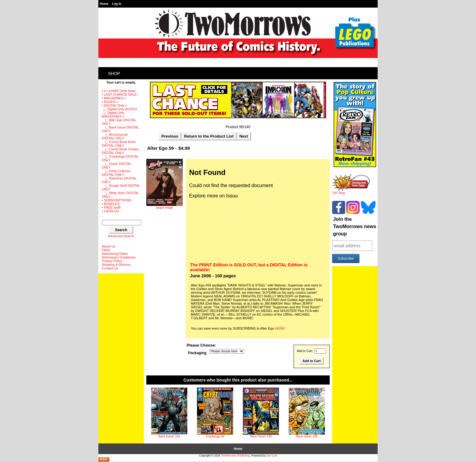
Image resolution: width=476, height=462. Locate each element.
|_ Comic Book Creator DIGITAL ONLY (120, 151)
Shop (114, 74)
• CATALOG (110, 211)
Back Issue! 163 (169, 436)
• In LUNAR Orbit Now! (119, 91)
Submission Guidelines (119, 257)
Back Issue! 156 (307, 436)
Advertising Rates (115, 254)
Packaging (197, 353)
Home (104, 4)
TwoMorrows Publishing (235, 456)
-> (114, 105)
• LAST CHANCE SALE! (120, 94)
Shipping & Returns (116, 265)
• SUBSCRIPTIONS (116, 200)
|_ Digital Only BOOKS (119, 109)
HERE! (280, 328)
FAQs (106, 250)
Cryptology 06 (215, 436)
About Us (109, 246)
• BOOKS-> (110, 102)
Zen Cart (272, 456)
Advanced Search (121, 236)
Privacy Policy (112, 261)
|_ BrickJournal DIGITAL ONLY (115, 136)
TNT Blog (351, 192)
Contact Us (110, 268)
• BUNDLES (111, 204)
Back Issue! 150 (261, 436)
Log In (117, 4)
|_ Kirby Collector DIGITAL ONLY (116, 173)
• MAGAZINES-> (114, 98)
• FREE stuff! (111, 207)
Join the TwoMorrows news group (355, 226)
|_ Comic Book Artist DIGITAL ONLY (119, 144)
